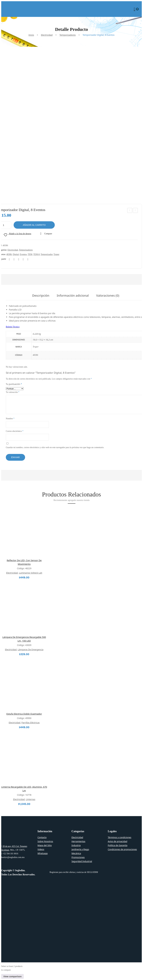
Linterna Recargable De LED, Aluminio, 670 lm (24, 789)
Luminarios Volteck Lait (31, 573)
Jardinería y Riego (80, 849)
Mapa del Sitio (45, 845)
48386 (9, 254)
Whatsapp (43, 853)
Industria (76, 845)
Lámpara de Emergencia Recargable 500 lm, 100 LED (24, 639)
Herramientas (78, 841)
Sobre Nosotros (45, 841)
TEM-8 (36, 254)
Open (4, 9)
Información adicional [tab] (73, 296)
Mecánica (76, 853)
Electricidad (47, 35)
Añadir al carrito (34, 225)
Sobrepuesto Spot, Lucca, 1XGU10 (136, 211)
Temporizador (47, 254)
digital (16, 254)
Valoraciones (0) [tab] (108, 296)
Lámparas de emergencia (31, 650)
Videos (41, 849)
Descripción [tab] (41, 296)
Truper (56, 254)
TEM (30, 254)
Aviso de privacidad (118, 841)
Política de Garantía (118, 845)
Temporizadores (68, 35)
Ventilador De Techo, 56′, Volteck (130, 211)
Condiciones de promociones (122, 849)
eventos (23, 254)
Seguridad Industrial (82, 861)
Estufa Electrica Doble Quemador (24, 714)
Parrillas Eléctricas (31, 723)
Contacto (42, 837)
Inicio (31, 35)
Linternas (31, 799)
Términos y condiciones (120, 837)
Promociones (78, 857)
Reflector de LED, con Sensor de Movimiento (24, 562)
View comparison (12, 976)
